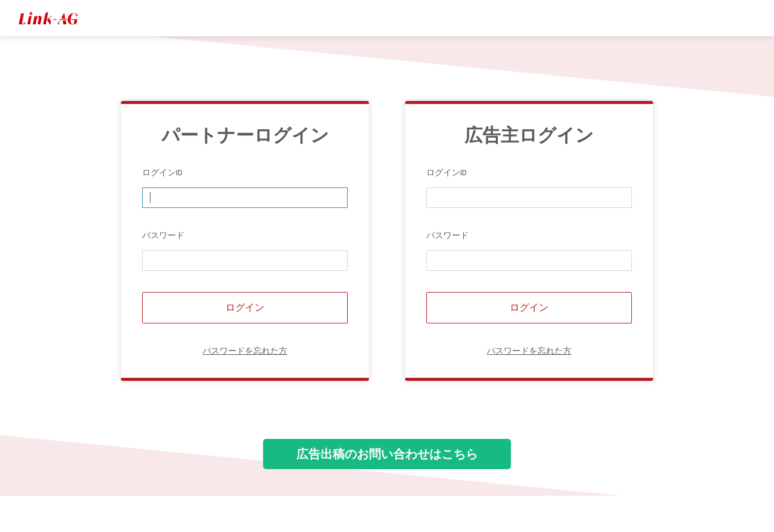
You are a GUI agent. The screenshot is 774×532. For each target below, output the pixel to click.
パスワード (163, 235)
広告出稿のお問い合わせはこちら (387, 454)
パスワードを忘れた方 (245, 351)
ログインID (162, 172)
